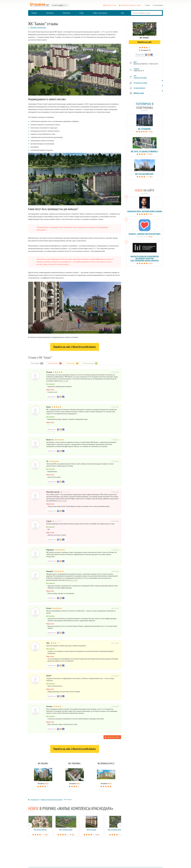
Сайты (81, 13)
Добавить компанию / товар (131, 5)
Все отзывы (37, 363)
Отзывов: (55, 5)
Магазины (66, 13)
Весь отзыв (64, 381)
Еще (123, 13)
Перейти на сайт (75, 347)
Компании (50, 13)
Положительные (90, 363)
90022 (61, 5)
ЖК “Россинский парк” (145, 174)
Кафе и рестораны (100, 13)
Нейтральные (72, 363)
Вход (147, 5)
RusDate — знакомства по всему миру (145, 234)
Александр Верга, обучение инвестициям (145, 211)
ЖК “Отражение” (145, 129)
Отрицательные (55, 363)
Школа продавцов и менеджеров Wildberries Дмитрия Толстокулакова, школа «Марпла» (145, 259)
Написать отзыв (110, 5)
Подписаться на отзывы (140, 83)
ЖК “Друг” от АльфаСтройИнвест (145, 151)
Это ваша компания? (139, 88)
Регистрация (158, 5)
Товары (34, 13)
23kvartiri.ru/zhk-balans (140, 78)
